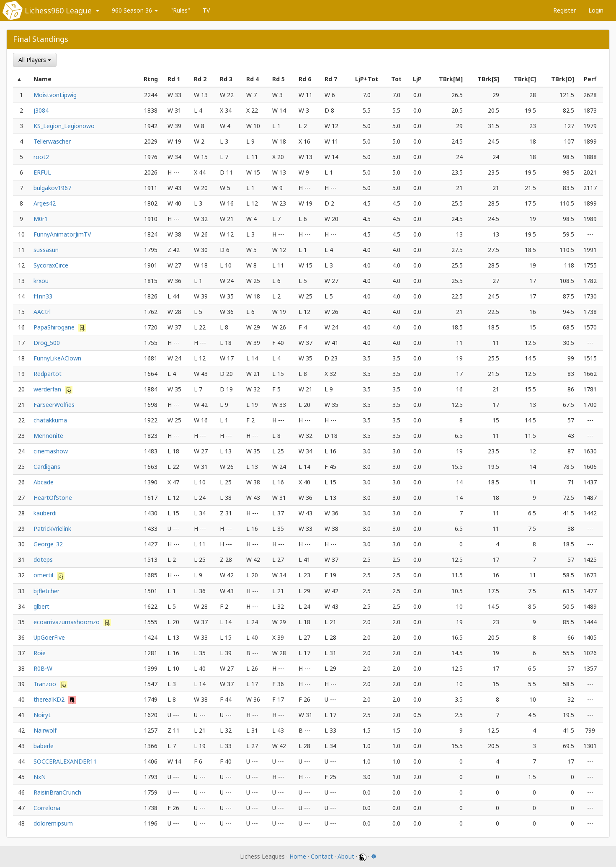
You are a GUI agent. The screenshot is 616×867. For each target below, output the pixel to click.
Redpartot (48, 374)
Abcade (44, 482)
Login (596, 10)
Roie (40, 653)
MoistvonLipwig (55, 95)
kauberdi (45, 513)
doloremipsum (53, 823)
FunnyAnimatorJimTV (62, 234)
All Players (35, 60)
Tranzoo (46, 684)
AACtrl (42, 312)
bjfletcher (46, 591)
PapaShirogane (55, 327)
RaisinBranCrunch (57, 792)
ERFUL (42, 172)
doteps (43, 560)
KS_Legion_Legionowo (64, 126)
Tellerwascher (52, 141)
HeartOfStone (53, 498)
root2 (41, 157)
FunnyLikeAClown (57, 358)
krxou (41, 281)
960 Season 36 (135, 10)
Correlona (47, 808)
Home (298, 856)
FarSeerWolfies (54, 405)
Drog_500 (47, 343)
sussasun (46, 250)
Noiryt (42, 715)
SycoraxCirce (51, 265)
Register (564, 10)
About (346, 856)
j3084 (41, 110)
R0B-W (43, 668)
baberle (44, 746)
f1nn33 (43, 296)
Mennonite (48, 436)
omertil (44, 575)
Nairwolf (45, 730)
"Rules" (180, 10)
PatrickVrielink (52, 529)
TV (206, 10)
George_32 (48, 544)
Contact (322, 856)
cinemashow (51, 451)
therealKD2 (50, 699)
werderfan (48, 389)
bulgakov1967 (52, 188)
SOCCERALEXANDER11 (65, 761)
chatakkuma (50, 420)
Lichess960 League (58, 10)
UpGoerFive (49, 637)
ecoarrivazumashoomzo (67, 622)
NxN (40, 777)
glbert (41, 606)
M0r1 (41, 219)
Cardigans (47, 467)
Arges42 (45, 203)
